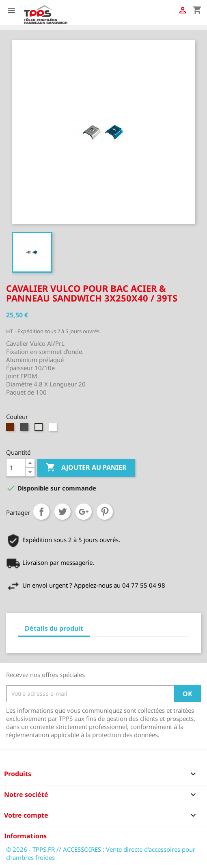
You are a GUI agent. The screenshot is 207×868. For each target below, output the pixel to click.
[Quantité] (16, 468)
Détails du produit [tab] (54, 628)
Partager (41, 512)
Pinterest (105, 512)
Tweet (63, 512)
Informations (25, 836)
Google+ (84, 512)
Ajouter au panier (86, 468)
